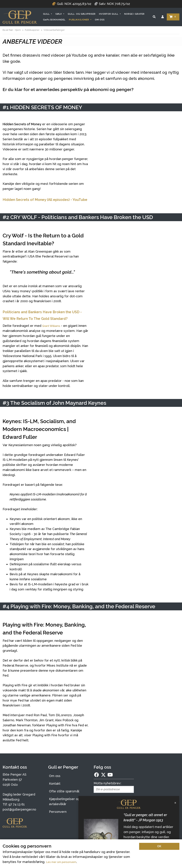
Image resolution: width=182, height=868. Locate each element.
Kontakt (55, 797)
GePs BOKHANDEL (54, 20)
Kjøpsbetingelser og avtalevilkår (64, 815)
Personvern (58, 825)
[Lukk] (175, 802)
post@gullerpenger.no (19, 822)
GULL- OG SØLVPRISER (82, 14)
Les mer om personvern (64, 862)
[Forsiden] (20, 17)
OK (159, 846)
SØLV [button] (59, 14)
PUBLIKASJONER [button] (79, 20)
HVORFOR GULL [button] (109, 14)
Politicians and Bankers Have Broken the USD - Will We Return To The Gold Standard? (45, 325)
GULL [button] (47, 14)
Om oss (55, 789)
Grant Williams (53, 339)
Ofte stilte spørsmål (64, 804)
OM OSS (100, 20)
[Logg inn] (163, 17)
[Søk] (154, 17)
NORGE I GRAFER (134, 14)
